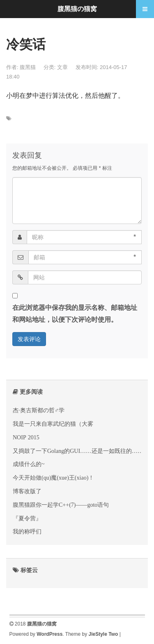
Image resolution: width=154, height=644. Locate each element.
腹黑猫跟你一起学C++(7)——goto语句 (61, 505)
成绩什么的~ (29, 464)
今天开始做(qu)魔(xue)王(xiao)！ (53, 478)
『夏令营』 (27, 518)
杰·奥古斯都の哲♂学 (39, 410)
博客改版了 (27, 491)
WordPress (49, 634)
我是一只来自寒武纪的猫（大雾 (53, 424)
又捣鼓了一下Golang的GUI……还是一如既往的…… (78, 451)
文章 (62, 67)
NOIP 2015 (26, 437)
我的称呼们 (27, 531)
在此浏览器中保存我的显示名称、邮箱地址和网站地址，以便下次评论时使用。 (75, 314)
